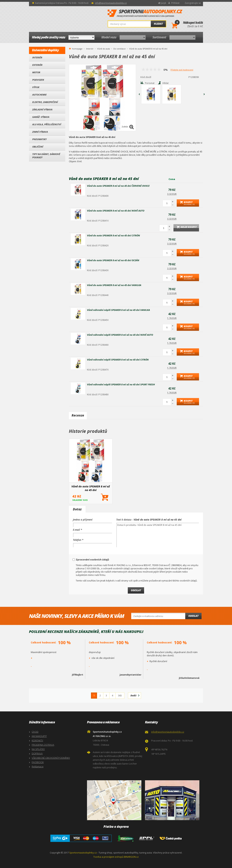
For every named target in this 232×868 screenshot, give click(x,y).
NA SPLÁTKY (38, 749)
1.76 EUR (172, 318)
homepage (77, 48)
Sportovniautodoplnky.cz (83, 853)
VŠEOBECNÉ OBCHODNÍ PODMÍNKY (51, 758)
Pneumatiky (39, 139)
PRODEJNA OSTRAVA (43, 745)
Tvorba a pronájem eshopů (108, 857)
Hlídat (165, 83)
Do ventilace (120, 49)
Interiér (37, 57)
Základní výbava (42, 109)
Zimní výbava (40, 132)
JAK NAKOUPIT (39, 736)
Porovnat (150, 83)
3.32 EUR (172, 194)
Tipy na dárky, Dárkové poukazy (46, 156)
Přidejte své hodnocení (182, 70)
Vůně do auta (103, 49)
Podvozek (38, 80)
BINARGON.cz (131, 857)
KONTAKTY (37, 740)
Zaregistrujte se (193, 3)
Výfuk (36, 87)
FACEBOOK (38, 762)
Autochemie (39, 95)
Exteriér (37, 65)
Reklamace (38, 767)
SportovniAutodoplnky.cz (145, 13)
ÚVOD (35, 732)
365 (120, 695)
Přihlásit (175, 3)
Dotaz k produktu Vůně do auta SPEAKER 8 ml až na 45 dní (158, 535)
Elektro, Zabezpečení (45, 102)
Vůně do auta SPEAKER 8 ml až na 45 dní (91, 488)
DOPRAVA (37, 753)
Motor (36, 72)
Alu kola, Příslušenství (47, 124)
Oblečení (38, 147)
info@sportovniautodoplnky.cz (111, 3)
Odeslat (193, 616)
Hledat (158, 24)
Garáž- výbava (41, 117)
